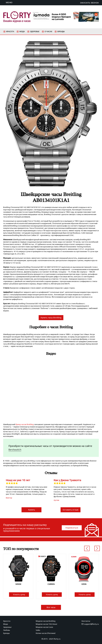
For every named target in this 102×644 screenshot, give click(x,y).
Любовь (7, 630)
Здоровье (7, 627)
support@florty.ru (91, 624)
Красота (7, 621)
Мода (6, 624)
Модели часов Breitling (46, 621)
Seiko (38, 630)
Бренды (6, 633)
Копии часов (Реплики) (46, 633)
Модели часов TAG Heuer (46, 624)
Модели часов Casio (44, 627)
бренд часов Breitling (25, 424)
